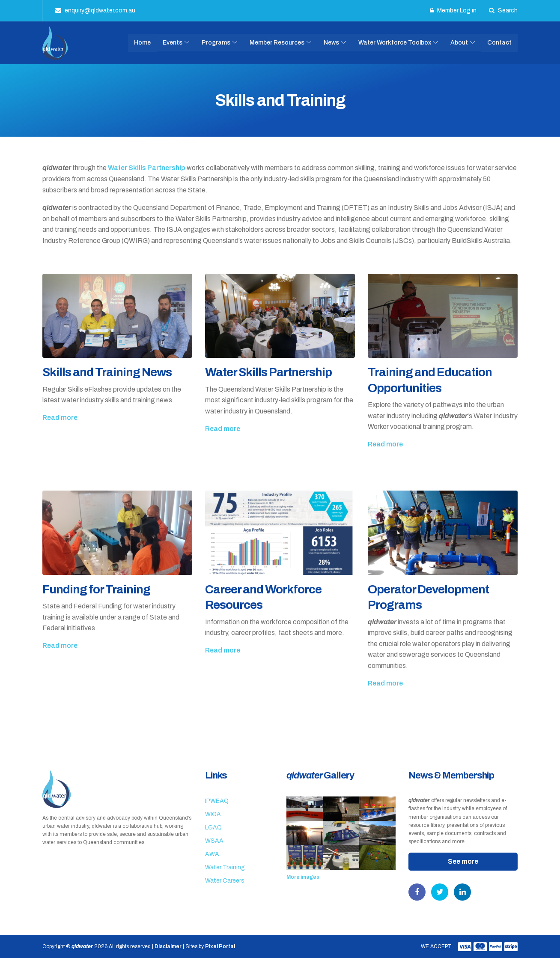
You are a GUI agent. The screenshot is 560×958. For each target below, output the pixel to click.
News (331, 43)
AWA (212, 854)
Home (142, 43)
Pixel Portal (220, 946)
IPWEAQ (217, 801)
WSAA (214, 841)
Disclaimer (168, 946)
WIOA (213, 814)
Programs (216, 43)
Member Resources (277, 43)
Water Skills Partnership (147, 168)
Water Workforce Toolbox (395, 43)
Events (173, 43)
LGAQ (213, 828)
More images (303, 877)
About (459, 43)
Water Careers (225, 881)
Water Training (225, 867)
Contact (499, 43)
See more (463, 861)
